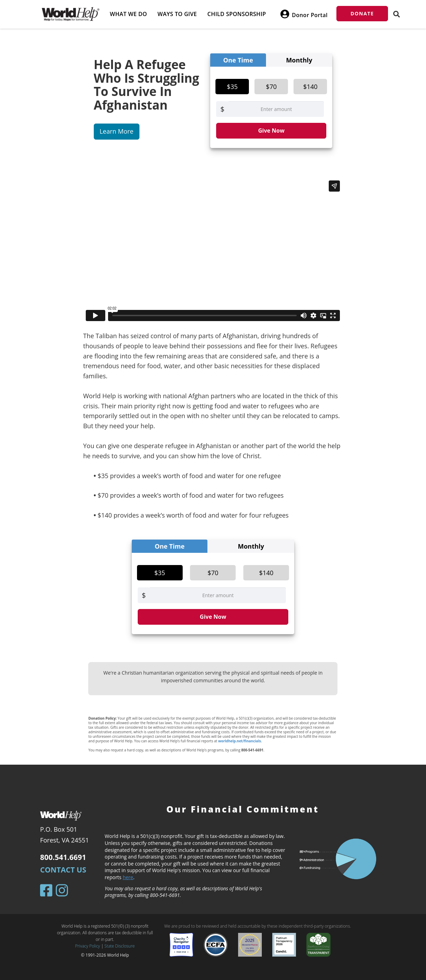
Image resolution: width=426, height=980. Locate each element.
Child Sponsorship (237, 14)
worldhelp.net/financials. (240, 741)
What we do (128, 14)
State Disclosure (120, 946)
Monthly (299, 60)
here (128, 877)
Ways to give (177, 14)
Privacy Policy (88, 946)
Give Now (271, 131)
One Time (238, 60)
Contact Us (63, 870)
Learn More (117, 131)
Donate (362, 13)
